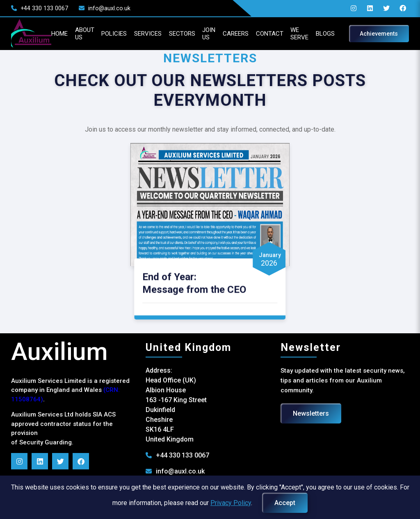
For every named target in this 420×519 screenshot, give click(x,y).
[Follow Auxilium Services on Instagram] (345, 8)
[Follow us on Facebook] (394, 8)
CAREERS (231, 34)
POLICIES (93, 34)
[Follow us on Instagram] (29, 459)
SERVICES (131, 34)
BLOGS (331, 34)
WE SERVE (302, 34)
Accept (285, 503)
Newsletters (308, 411)
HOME (30, 34)
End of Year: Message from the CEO (198, 281)
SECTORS (169, 34)
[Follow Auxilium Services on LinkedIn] (361, 8)
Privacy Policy (231, 503)
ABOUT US (59, 34)
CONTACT (268, 34)
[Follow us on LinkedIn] (50, 459)
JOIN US (200, 34)
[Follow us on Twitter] (377, 8)
